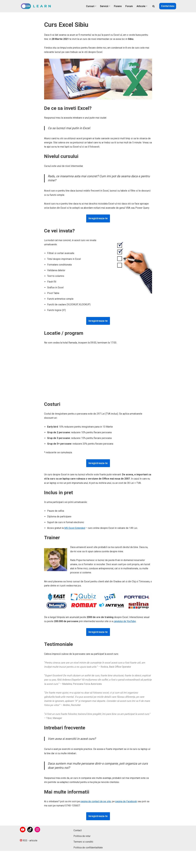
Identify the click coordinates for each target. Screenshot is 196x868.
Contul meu (168, 6)
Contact (78, 848)
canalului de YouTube (125, 621)
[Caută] (154, 6)
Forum (129, 6)
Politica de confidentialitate (88, 865)
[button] (96, 6)
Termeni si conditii (83, 859)
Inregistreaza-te (98, 218)
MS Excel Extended (75, 528)
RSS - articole (29, 858)
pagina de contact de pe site (96, 801)
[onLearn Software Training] (37, 6)
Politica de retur (82, 853)
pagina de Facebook (126, 801)
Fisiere (118, 6)
